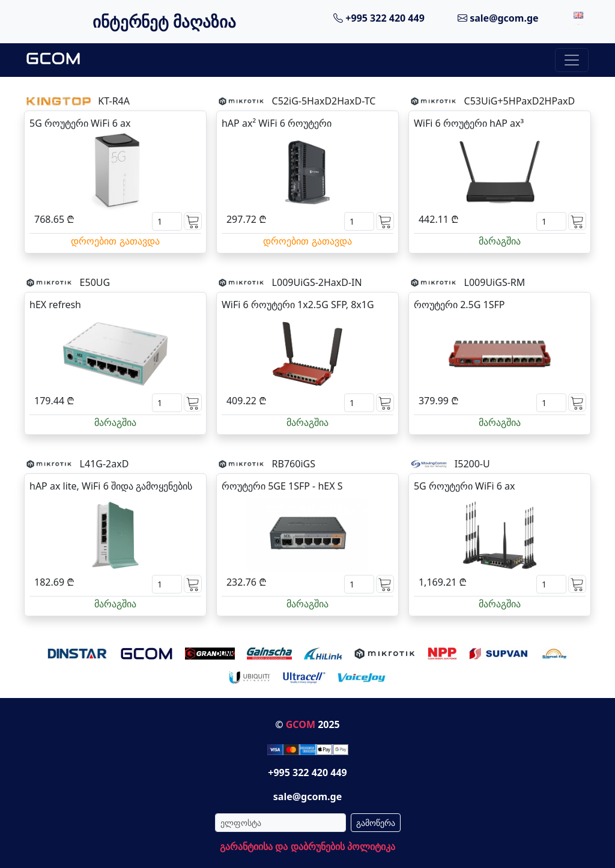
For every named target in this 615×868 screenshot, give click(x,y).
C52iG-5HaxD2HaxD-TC (324, 101)
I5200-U (472, 464)
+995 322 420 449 (379, 18)
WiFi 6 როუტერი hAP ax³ (469, 123)
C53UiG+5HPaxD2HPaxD (520, 101)
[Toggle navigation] (572, 60)
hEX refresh (55, 305)
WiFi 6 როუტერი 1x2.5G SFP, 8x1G (298, 305)
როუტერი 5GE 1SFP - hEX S (282, 486)
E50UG (95, 282)
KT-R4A (114, 101)
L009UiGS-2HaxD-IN (317, 282)
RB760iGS (294, 464)
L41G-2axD (105, 464)
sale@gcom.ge (498, 18)
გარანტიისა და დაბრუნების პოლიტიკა (307, 846)
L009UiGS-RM (495, 282)
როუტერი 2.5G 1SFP (459, 305)
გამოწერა (376, 823)
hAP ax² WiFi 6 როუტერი (277, 123)
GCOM (301, 724)
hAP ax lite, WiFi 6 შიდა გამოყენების (111, 486)
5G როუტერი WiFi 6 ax (80, 123)
